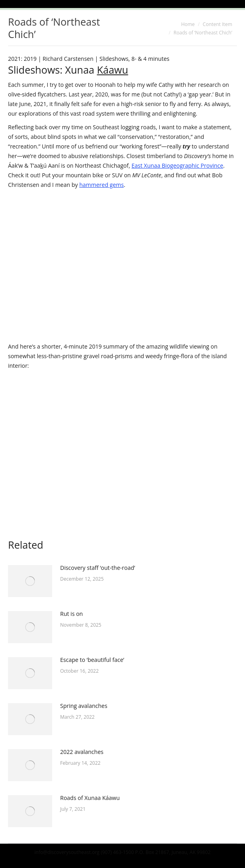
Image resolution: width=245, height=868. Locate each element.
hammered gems (102, 185)
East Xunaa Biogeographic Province (177, 165)
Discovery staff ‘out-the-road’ (98, 568)
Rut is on (72, 614)
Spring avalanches (84, 706)
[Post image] (30, 581)
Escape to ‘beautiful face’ (92, 660)
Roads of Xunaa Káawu (90, 798)
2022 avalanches (82, 752)
